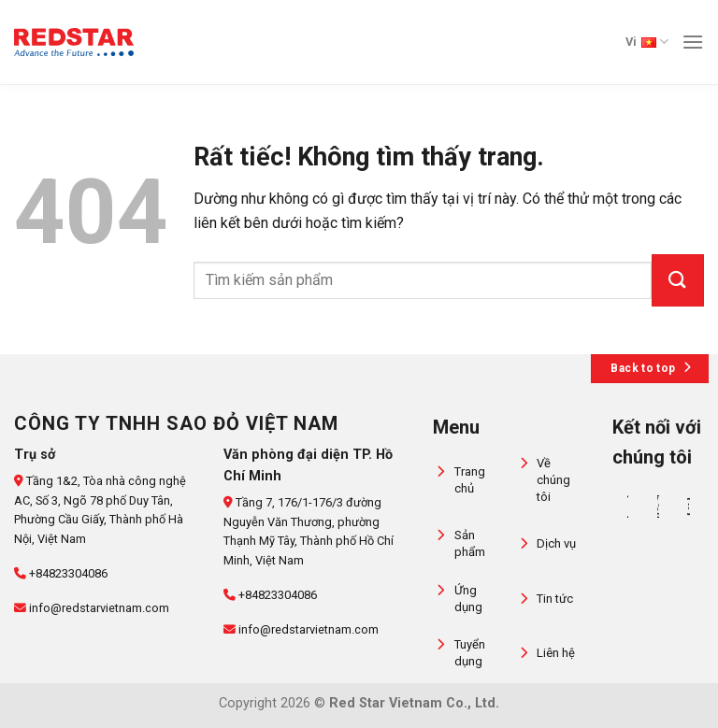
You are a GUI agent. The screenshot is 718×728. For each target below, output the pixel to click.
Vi (647, 42)
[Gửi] (678, 280)
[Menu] (693, 42)
